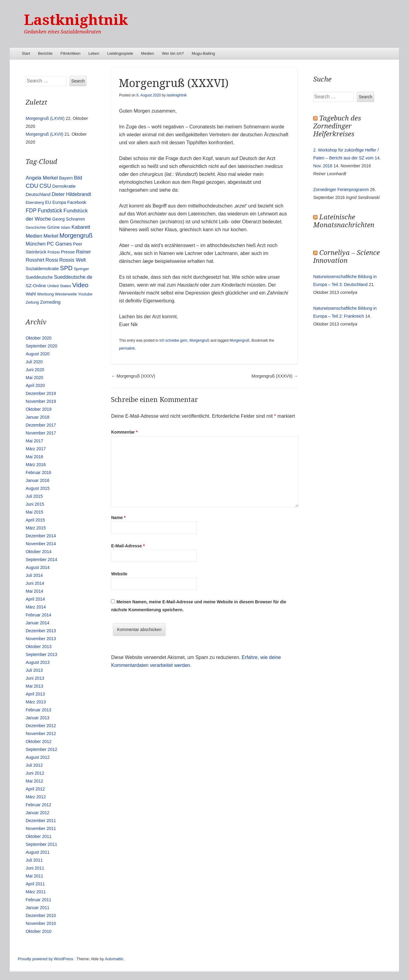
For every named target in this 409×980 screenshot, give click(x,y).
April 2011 (35, 884)
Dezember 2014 (41, 536)
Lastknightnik (76, 20)
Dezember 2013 (41, 631)
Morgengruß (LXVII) (44, 134)
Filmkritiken (71, 53)
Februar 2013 (38, 710)
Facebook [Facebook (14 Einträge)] (77, 202)
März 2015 (36, 528)
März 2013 (36, 702)
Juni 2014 (35, 583)
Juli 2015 (34, 496)
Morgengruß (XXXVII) (275, 376)
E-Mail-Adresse (128, 546)
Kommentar (124, 432)
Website (119, 574)
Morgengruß (199, 340)
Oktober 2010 (38, 931)
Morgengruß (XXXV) (133, 376)
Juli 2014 (34, 575)
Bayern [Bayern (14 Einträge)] (66, 178)
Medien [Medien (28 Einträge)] (34, 236)
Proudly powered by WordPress (45, 959)
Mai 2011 (34, 876)
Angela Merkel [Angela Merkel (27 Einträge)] (42, 178)
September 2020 (41, 346)
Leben (94, 53)
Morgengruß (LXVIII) (45, 118)
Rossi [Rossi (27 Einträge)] (52, 260)
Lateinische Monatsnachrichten (344, 221)
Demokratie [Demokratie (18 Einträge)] (64, 186)
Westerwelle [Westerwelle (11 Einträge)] (66, 294)
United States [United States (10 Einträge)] (59, 286)
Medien (148, 53)
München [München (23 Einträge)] (36, 244)
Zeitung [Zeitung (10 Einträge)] (32, 302)
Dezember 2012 (41, 726)
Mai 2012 (34, 781)
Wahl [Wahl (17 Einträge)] (31, 294)
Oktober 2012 (38, 741)
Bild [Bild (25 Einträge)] (78, 178)
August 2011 (38, 852)
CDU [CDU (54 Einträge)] (32, 186)
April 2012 (35, 789)
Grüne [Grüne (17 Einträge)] (53, 227)
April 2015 (35, 520)
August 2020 (38, 354)
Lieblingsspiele (120, 53)
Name (118, 518)
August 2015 (38, 488)
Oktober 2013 (38, 647)
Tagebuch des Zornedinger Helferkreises (337, 126)
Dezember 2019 (41, 393)
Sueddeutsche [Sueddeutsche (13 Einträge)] (39, 277)
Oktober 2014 (38, 552)
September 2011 (41, 844)
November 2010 (41, 923)
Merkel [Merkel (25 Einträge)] (51, 236)
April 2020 (35, 385)
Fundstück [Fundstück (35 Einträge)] (50, 211)
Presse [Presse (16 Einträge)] (68, 252)
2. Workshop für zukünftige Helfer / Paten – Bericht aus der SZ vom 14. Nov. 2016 (347, 158)
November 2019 (41, 401)
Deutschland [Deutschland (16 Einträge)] (38, 194)
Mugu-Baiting (203, 53)
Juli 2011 (34, 860)
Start (26, 53)
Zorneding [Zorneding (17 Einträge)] (50, 302)
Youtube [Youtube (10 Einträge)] (85, 294)
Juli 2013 (34, 670)
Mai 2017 (34, 441)
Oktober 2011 (38, 836)
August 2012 (38, 757)
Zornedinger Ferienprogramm (341, 190)
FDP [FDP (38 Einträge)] (31, 211)
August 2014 (38, 567)
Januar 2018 (37, 417)
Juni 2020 (35, 370)
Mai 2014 (34, 591)
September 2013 (41, 654)
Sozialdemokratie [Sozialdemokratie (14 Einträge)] (42, 269)
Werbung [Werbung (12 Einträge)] (45, 294)
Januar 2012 (37, 813)
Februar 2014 (38, 615)
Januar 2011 (37, 908)
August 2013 (38, 662)
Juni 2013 (35, 678)
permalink (127, 348)
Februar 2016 (38, 473)
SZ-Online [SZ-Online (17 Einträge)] (36, 286)
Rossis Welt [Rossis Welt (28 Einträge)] (73, 260)
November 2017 (41, 433)
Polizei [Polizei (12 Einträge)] (54, 252)
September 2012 (41, 749)
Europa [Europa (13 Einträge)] (59, 202)
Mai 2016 (34, 457)
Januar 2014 (37, 623)
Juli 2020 (34, 362)
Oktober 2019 (38, 409)
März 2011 (36, 892)
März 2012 (36, 797)
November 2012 (41, 734)
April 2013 (35, 694)
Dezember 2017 (41, 425)
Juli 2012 (34, 765)
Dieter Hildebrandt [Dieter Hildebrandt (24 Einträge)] (71, 194)
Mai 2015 (34, 512)
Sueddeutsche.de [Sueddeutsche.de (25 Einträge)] (73, 277)
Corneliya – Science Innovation (347, 257)
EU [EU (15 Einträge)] (48, 202)
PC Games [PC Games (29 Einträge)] (59, 244)
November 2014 (41, 544)
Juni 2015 (35, 504)
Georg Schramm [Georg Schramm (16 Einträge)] (69, 219)
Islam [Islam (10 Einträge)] (66, 227)
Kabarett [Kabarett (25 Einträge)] (81, 227)
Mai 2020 (34, 378)
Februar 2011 (38, 900)
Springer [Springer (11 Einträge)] (81, 269)
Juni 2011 (35, 868)
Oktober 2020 (38, 338)
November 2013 (41, 639)
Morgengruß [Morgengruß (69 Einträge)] (76, 235)
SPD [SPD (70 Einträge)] (66, 268)
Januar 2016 (37, 480)
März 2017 (36, 449)
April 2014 (35, 599)
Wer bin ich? (173, 53)
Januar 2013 (37, 718)
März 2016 (36, 465)
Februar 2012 (38, 805)
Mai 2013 (34, 686)
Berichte (45, 53)
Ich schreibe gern (173, 340)
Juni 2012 (35, 773)
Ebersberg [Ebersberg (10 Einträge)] (35, 202)
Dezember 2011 (41, 821)
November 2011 (41, 828)
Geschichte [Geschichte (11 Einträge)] (36, 227)
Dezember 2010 (41, 915)
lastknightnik (177, 95)
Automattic (114, 959)
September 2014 (41, 560)
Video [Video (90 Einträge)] (80, 285)
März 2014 (36, 607)
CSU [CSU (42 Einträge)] (45, 186)
